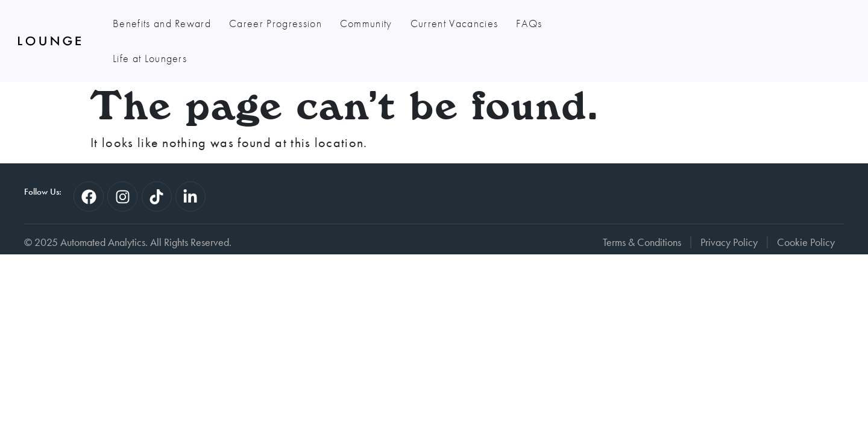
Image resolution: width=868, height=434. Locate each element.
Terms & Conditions (642, 207)
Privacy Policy (729, 207)
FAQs (529, 23)
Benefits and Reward (162, 23)
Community (366, 23)
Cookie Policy (806, 207)
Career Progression (275, 23)
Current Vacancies (454, 23)
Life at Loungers (597, 23)
